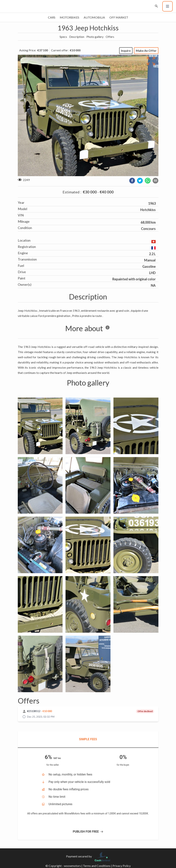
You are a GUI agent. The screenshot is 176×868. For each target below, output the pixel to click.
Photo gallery (95, 37)
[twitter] (140, 181)
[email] (155, 181)
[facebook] (132, 181)
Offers (110, 37)
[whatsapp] (148, 181)
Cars (52, 17)
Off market (119, 17)
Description (77, 37)
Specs (63, 37)
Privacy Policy (122, 866)
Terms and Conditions (97, 866)
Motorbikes (69, 17)
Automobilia (94, 17)
